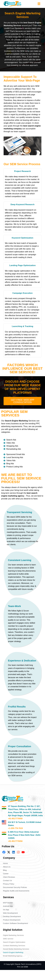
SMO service (8, 939)
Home (5, 863)
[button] (39, 4)
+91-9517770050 (15, 819)
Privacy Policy (9, 884)
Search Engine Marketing (13, 952)
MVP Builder (8, 903)
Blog (5, 870)
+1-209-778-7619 (15, 828)
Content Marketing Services (14, 946)
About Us (7, 867)
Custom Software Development (15, 923)
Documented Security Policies (15, 887)
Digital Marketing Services (13, 935)
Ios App (6, 910)
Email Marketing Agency (13, 956)
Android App (8, 906)
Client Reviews (9, 877)
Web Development (10, 913)
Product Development (12, 920)
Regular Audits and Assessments (16, 891)
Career (6, 874)
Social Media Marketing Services (16, 949)
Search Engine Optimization (14, 942)
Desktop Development (12, 916)
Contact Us (7, 880)
